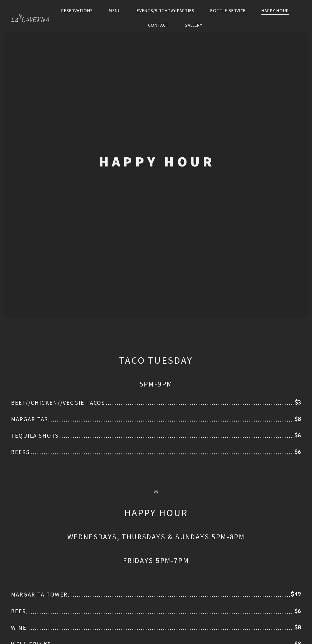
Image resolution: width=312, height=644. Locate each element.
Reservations (77, 11)
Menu (115, 11)
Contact (158, 25)
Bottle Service (228, 11)
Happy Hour (275, 11)
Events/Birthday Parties (166, 11)
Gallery (193, 25)
